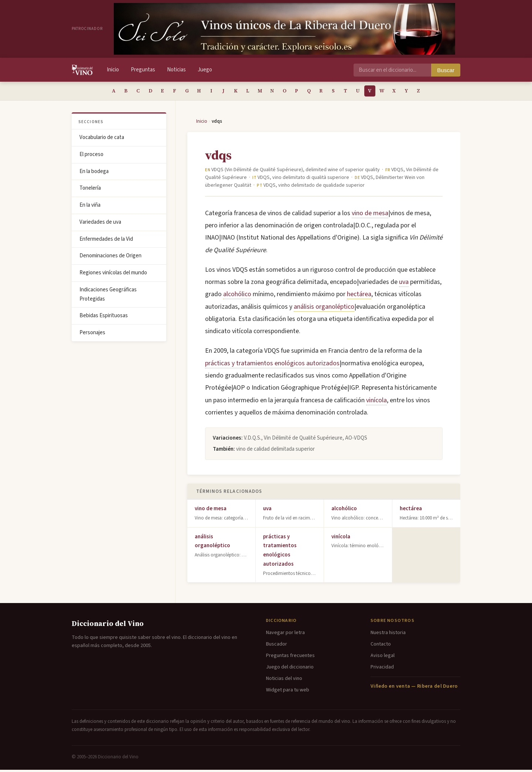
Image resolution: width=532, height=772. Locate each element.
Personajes (92, 335)
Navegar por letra (285, 635)
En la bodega (94, 174)
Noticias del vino (284, 681)
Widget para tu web (288, 692)
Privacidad (382, 669)
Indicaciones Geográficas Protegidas (108, 297)
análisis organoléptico (324, 309)
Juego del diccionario (290, 669)
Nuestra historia (388, 635)
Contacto (381, 646)
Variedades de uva (100, 224)
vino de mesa (370, 215)
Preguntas (143, 70)
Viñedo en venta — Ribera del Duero (414, 688)
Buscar (446, 70)
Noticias (176, 70)
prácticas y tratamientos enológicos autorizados (272, 365)
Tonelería (90, 190)
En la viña (90, 207)
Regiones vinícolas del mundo (113, 275)
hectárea (359, 296)
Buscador (277, 646)
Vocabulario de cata (102, 140)
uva (404, 284)
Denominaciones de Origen (110, 258)
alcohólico (237, 296)
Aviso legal (383, 658)
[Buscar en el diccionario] (392, 70)
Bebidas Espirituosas (104, 318)
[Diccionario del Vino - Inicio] (82, 70)
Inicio (113, 70)
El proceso (91, 157)
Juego (205, 70)
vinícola (376, 402)
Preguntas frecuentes (290, 658)
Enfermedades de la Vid (106, 241)
